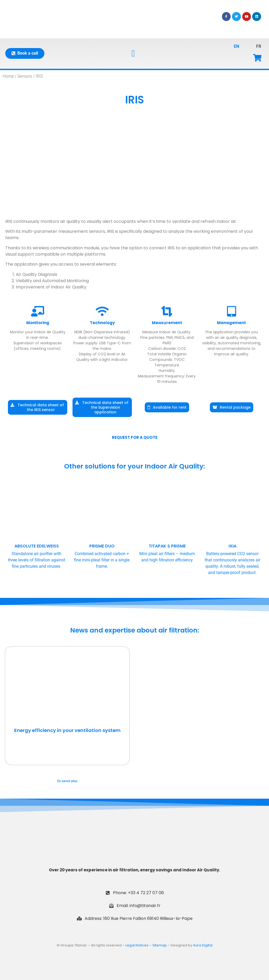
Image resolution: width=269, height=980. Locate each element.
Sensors (25, 76)
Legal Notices (137, 945)
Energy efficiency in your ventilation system (67, 730)
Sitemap (160, 945)
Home (8, 76)
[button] (133, 53)
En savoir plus (67, 781)
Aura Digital (203, 945)
